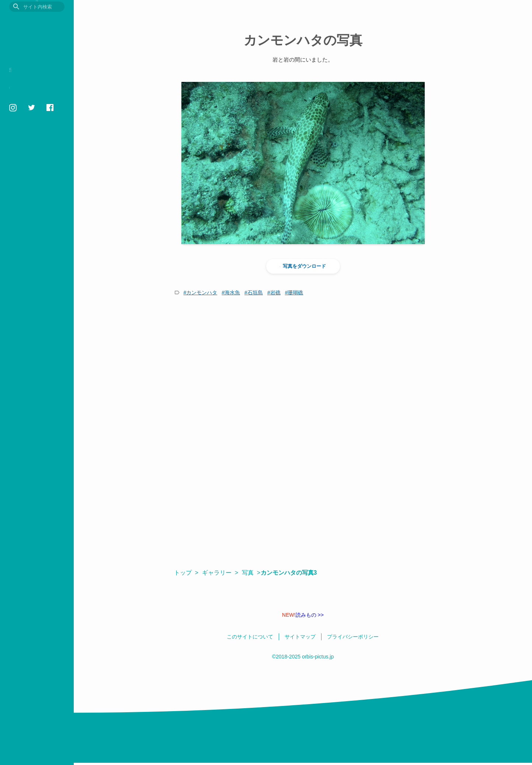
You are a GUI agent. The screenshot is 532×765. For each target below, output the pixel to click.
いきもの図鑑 (28, 72)
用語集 (19, 118)
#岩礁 (274, 292)
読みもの (22, 95)
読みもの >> (303, 615)
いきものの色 (28, 141)
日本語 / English (24, 219)
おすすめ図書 (28, 106)
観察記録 (22, 84)
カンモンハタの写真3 (292, 573)
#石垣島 (254, 292)
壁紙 (15, 152)
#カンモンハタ (201, 292)
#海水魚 (231, 292)
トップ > (186, 573)
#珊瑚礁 (294, 292)
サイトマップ (21, 211)
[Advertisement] (303, 368)
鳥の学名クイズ (31, 164)
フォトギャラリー (34, 129)
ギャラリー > (220, 573)
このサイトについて (27, 185)
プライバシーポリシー (29, 194)
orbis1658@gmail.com (31, 240)
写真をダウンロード (303, 266)
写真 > (251, 573)
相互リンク (19, 202)
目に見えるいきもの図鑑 (37, 21)
